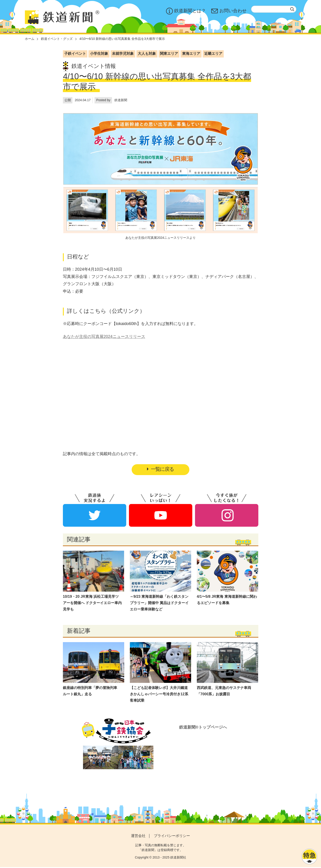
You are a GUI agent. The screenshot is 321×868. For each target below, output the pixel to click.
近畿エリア (213, 54)
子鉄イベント (75, 54)
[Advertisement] (161, 385)
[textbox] (274, 9)
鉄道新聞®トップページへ (203, 728)
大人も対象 (147, 54)
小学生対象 (99, 54)
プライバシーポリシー (172, 836)
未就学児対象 (123, 54)
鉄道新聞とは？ (186, 11)
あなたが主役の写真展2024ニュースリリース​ (104, 337)
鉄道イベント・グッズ (57, 39)
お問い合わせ (229, 11)
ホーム (30, 39)
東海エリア (191, 54)
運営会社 (138, 836)
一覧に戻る (161, 470)
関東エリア (169, 54)
